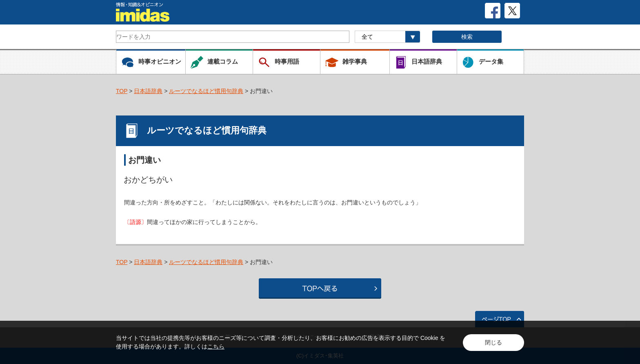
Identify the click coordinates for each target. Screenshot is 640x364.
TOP (122, 91)
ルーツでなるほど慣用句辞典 (206, 91)
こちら (216, 346)
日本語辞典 (148, 91)
